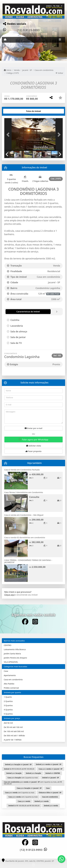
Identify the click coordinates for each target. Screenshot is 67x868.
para (14, 773)
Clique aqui (10, 595)
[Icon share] (25, 622)
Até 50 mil (8, 723)
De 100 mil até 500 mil (14, 731)
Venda (17, 70)
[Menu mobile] (5, 40)
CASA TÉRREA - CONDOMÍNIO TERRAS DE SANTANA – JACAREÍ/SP (28, 561)
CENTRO (7, 645)
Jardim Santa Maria (12, 654)
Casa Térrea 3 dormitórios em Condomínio (24, 492)
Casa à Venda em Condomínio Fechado (22, 470)
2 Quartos (8, 701)
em (53, 773)
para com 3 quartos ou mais (20, 793)
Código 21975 (13, 73)
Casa (6, 671)
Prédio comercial (11, 688)
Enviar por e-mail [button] (33, 428)
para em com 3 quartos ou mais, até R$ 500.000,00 (33, 783)
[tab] (12, 111)
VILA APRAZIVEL (11, 662)
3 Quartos (8, 705)
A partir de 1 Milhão (13, 740)
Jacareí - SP (27, 70)
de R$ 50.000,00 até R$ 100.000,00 (19, 769)
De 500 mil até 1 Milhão (14, 735)
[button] (9, 135)
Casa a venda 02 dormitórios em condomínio (25, 537)
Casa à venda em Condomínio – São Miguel (24, 515)
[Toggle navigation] (60, 40)
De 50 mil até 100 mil (13, 727)
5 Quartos (8, 714)
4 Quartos (8, 710)
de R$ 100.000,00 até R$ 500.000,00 (24, 806)
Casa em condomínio (44, 70)
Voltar (60, 73)
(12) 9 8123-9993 (28, 30)
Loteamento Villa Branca (15, 649)
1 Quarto (8, 697)
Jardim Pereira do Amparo (15, 658)
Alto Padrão (9, 684)
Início (8, 70)
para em (18, 764)
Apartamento (10, 675)
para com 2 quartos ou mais (23, 778)
